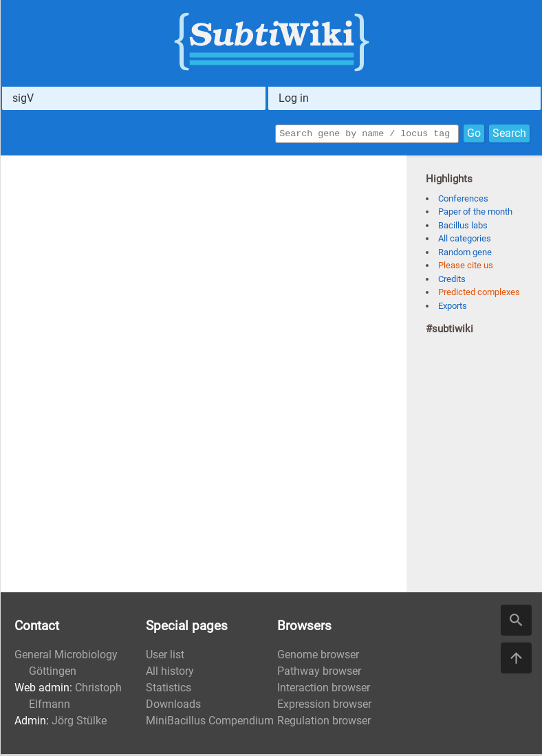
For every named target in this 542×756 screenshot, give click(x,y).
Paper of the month (475, 214)
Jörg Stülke (79, 723)
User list (165, 657)
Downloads (173, 706)
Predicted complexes (479, 294)
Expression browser (324, 706)
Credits (452, 281)
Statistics (169, 690)
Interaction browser (324, 690)
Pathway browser (319, 673)
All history (170, 673)
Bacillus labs (463, 227)
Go (474, 134)
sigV (23, 98)
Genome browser (318, 657)
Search (509, 134)
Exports (453, 308)
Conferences (463, 201)
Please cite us (466, 267)
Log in (294, 98)
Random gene (465, 254)
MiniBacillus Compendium (210, 723)
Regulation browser (324, 723)
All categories (465, 240)
